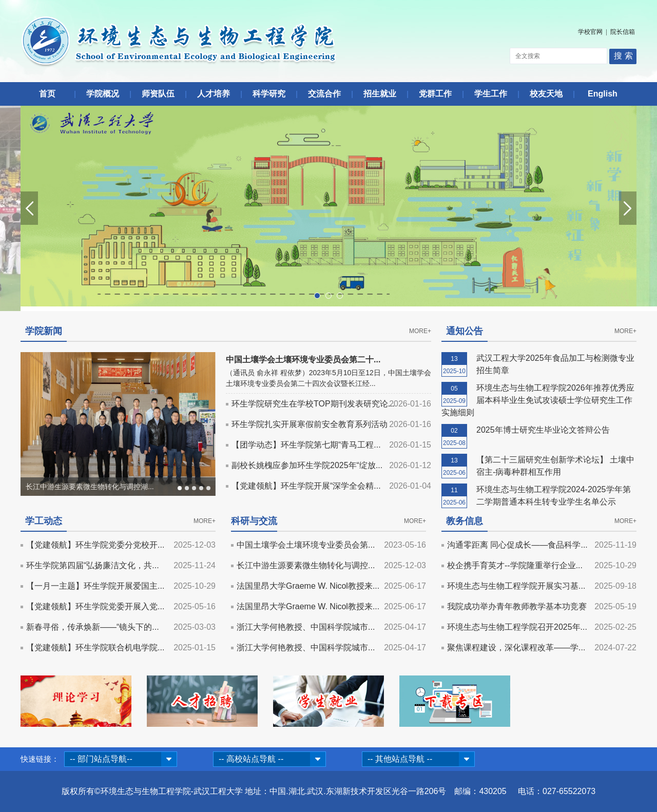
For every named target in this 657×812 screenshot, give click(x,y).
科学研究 (269, 94)
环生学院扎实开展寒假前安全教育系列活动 (310, 424)
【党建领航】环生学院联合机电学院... (95, 647)
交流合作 (324, 94)
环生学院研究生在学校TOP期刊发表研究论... (313, 404)
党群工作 (435, 94)
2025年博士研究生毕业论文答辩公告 (543, 430)
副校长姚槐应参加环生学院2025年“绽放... (307, 465)
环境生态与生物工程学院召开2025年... (517, 627)
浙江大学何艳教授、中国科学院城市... (306, 627)
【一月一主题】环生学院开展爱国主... (95, 586)
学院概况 (103, 94)
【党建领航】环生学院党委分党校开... (95, 545)
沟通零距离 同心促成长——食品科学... (517, 545)
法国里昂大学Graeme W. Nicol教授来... (308, 586)
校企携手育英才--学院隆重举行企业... (515, 565)
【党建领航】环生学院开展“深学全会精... (306, 486)
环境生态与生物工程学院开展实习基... (516, 586)
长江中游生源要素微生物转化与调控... (306, 565)
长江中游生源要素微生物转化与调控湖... (90, 487)
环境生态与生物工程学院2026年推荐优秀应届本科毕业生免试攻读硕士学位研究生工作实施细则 (538, 400)
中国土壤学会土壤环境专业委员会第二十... (303, 360)
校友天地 (546, 94)
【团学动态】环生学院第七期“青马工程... (306, 445)
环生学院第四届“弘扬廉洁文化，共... (93, 565)
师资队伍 (158, 94)
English (603, 94)
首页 (47, 94)
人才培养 (214, 94)
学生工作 (491, 94)
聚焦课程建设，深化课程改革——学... (516, 647)
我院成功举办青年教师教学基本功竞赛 (517, 606)
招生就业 (380, 94)
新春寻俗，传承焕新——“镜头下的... (93, 627)
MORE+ (420, 331)
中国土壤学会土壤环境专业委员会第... (306, 545)
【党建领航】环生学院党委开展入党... (95, 606)
